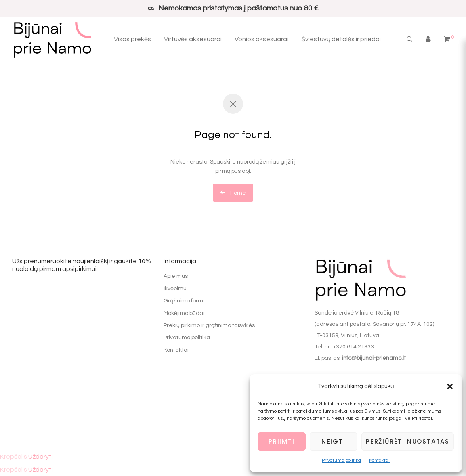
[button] (450, 386)
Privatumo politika (341, 460)
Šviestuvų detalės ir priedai (341, 40)
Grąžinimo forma (185, 301)
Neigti (334, 441)
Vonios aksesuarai (261, 40)
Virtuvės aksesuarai (193, 40)
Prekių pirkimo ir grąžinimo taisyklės (209, 325)
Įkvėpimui (176, 289)
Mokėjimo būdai (184, 313)
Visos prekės (132, 40)
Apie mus (176, 276)
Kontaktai (379, 460)
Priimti (282, 441)
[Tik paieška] (409, 40)
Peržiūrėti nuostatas (408, 441)
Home (233, 193)
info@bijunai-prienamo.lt (374, 358)
